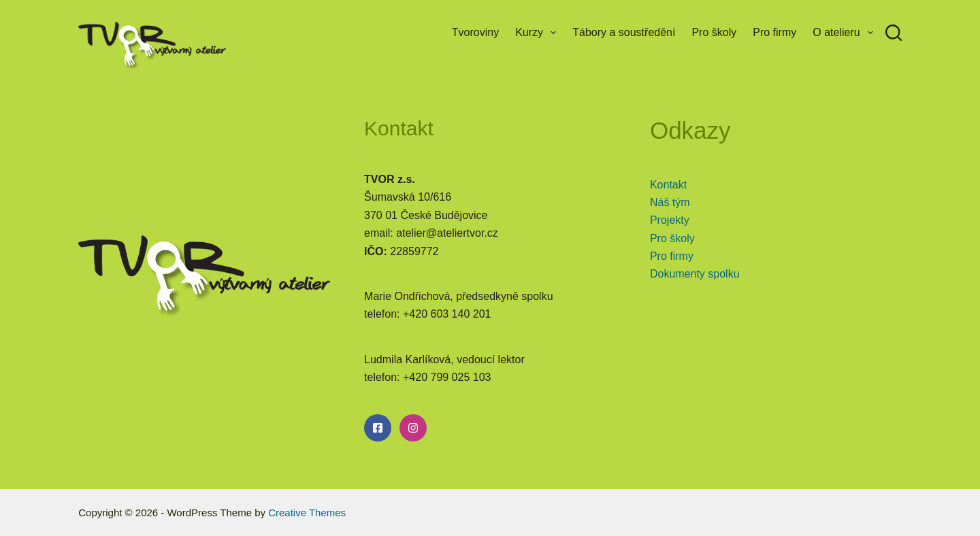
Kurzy (538, 33)
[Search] (894, 33)
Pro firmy (774, 32)
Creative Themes (307, 513)
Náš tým (670, 202)
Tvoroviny (475, 32)
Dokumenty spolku (695, 274)
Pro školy (714, 32)
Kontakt (668, 185)
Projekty (670, 220)
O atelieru (846, 33)
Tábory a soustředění (624, 32)
